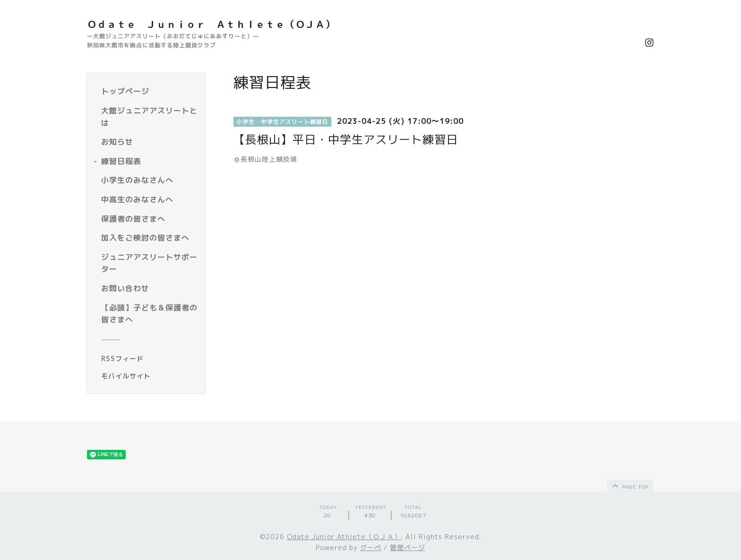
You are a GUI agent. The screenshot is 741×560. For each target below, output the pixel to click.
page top (630, 485)
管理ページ (408, 547)
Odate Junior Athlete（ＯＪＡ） (344, 537)
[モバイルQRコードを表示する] (150, 376)
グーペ (371, 547)
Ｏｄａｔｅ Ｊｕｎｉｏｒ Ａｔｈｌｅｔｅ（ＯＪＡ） (211, 24)
